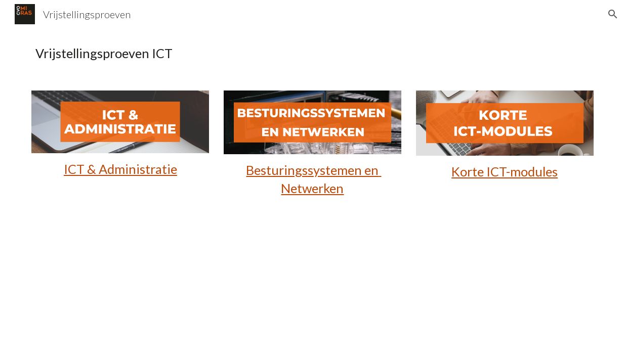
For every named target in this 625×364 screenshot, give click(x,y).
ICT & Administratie (120, 169)
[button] (613, 14)
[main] (312, 53)
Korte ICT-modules (505, 171)
